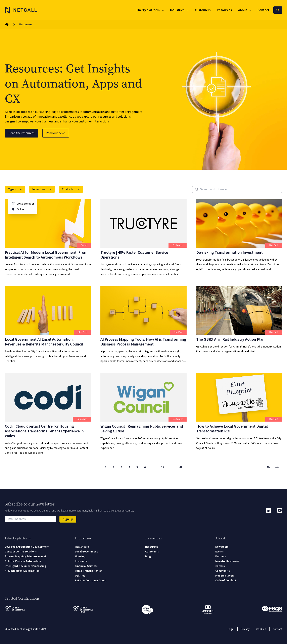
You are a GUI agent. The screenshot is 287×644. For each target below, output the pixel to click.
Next (273, 467)
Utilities (80, 576)
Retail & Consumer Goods (91, 581)
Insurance (81, 561)
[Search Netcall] (278, 10)
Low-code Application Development (27, 547)
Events (220, 552)
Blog (148, 556)
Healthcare (82, 547)
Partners (221, 556)
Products (71, 189)
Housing (80, 556)
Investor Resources (227, 561)
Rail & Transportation (89, 571)
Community (223, 571)
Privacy (245, 629)
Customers (152, 552)
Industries (42, 189)
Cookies (261, 629)
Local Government (86, 552)
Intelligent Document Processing (26, 566)
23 (162, 467)
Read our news (56, 133)
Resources (152, 547)
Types (15, 189)
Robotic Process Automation (23, 561)
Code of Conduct (226, 581)
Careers (220, 566)
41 (181, 467)
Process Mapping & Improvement (26, 556)
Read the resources (21, 133)
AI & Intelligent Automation (22, 571)
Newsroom (222, 547)
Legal (231, 629)
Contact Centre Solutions (21, 552)
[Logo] (21, 10)
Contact (277, 629)
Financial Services (86, 566)
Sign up (68, 519)
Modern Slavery (225, 576)
